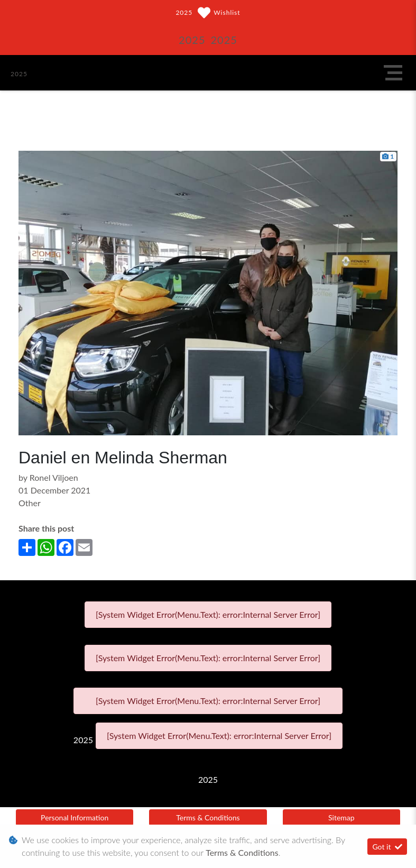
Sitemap (341, 817)
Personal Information (75, 817)
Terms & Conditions (208, 817)
